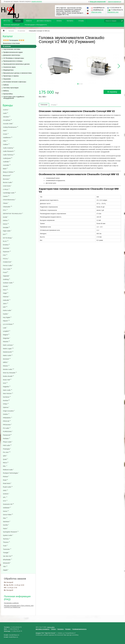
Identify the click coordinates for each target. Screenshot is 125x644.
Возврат (68, 629)
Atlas (5, 141)
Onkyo (6, 404)
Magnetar (7, 338)
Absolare (7, 117)
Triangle (6, 553)
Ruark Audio (8, 487)
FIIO (5, 255)
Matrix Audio (8, 355)
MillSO (6, 362)
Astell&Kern (8, 137)
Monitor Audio (9, 369)
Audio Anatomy (8, 148)
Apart (5, 130)
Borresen (6, 179)
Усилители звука (9, 67)
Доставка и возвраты (44, 21)
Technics (7, 539)
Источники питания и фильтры (15, 82)
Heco (6, 290)
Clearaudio (8, 207)
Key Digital (7, 317)
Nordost (6, 400)
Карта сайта (51, 627)
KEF (5, 307)
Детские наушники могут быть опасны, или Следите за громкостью (19, 606)
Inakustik (7, 300)
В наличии (7, 46)
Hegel (6, 293)
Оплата (59, 21)
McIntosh (7, 359)
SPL (5, 497)
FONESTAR (8, 262)
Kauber (6, 314)
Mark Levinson (8, 345)
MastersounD (8, 352)
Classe (6, 203)
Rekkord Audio (8, 470)
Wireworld (7, 563)
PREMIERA (8, 418)
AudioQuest (8, 158)
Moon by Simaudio (10, 373)
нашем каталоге (37, 2)
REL (5, 466)
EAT (5, 234)
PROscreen (7, 425)
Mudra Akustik (8, 376)
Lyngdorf (7, 331)
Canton (6, 196)
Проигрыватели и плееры (13, 61)
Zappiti (6, 570)
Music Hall (7, 380)
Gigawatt (6, 276)
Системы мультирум (11, 88)
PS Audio (7, 428)
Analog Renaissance (11, 127)
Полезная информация (12, 25)
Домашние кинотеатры (12, 55)
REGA (6, 463)
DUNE (6, 217)
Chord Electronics (9, 200)
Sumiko (6, 525)
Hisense (6, 297)
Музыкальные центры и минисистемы (17, 73)
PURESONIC (8, 431)
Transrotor (7, 549)
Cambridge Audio (9, 193)
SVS (5, 501)
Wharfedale (8, 560)
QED (5, 456)
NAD (5, 383)
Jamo (6, 303)
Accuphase (7, 120)
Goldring (7, 279)
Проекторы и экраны (11, 76)
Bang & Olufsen (9, 172)
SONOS (6, 494)
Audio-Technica (9, 155)
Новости (29, 21)
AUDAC (6, 110)
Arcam (6, 134)
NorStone (7, 397)
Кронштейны (8, 94)
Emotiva (6, 245)
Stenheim (7, 522)
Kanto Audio (8, 310)
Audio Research (9, 151)
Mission (6, 366)
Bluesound (7, 175)
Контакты (70, 21)
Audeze (6, 144)
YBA (5, 566)
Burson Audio (8, 182)
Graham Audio (8, 283)
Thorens (6, 542)
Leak (5, 328)
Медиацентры (8, 70)
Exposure (7, 252)
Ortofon (6, 414)
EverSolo (6, 248)
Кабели (6, 85)
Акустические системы (12, 49)
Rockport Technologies (11, 473)
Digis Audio (7, 231)
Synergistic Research (11, 532)
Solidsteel (7, 508)
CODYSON (7, 186)
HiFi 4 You (7, 21)
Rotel (6, 480)
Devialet (6, 227)
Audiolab (7, 162)
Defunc (6, 220)
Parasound (7, 435)
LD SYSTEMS (8, 324)
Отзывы (81, 21)
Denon (6, 224)
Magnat (6, 335)
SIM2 (6, 490)
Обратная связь (96, 12)
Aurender (7, 165)
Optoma (6, 407)
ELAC (6, 241)
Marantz (6, 341)
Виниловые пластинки (11, 43)
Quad (6, 459)
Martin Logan (8, 349)
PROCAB (7, 421)
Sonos (6, 511)
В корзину (112, 92)
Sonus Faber (8, 515)
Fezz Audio (7, 269)
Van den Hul (8, 556)
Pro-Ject (7, 452)
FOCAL (6, 259)
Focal (6, 272)
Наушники (7, 79)
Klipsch (6, 321)
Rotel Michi (7, 483)
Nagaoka (7, 387)
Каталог (18, 21)
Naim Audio (8, 390)
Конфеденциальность (80, 629)
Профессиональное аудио (13, 52)
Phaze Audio (8, 442)
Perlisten (7, 438)
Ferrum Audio (8, 265)
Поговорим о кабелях (11, 603)
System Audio (8, 535)
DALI (5, 210)
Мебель (6, 91)
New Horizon (8, 393)
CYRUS (6, 189)
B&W (5, 169)
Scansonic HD (8, 504)
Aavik (6, 113)
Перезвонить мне (113, 12)
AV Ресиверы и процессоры (14, 58)
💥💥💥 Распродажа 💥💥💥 (14, 40)
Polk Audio (7, 445)
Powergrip (7, 449)
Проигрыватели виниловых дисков (16, 64)
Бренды (8, 105)
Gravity (6, 286)
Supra (6, 528)
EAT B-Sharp (8, 238)
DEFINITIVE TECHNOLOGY (13, 214)
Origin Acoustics (9, 411)
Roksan (6, 476)
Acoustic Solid (8, 124)
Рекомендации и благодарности (36, 25)
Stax (5, 518)
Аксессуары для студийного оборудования (14, 97)
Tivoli (5, 546)
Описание (44, 105)
